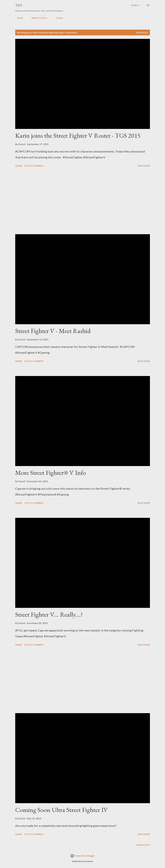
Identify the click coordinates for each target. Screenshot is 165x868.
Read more (144, 166)
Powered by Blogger (83, 856)
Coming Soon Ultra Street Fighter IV (62, 810)
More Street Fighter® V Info (51, 473)
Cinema (58, 18)
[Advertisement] (83, 201)
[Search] (135, 5)
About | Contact (37, 18)
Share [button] (19, 166)
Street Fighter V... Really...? (49, 614)
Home (18, 18)
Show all (142, 32)
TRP (19, 5)
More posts (143, 845)
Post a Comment (34, 166)
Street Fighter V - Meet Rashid (53, 331)
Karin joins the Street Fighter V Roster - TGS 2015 (78, 135)
